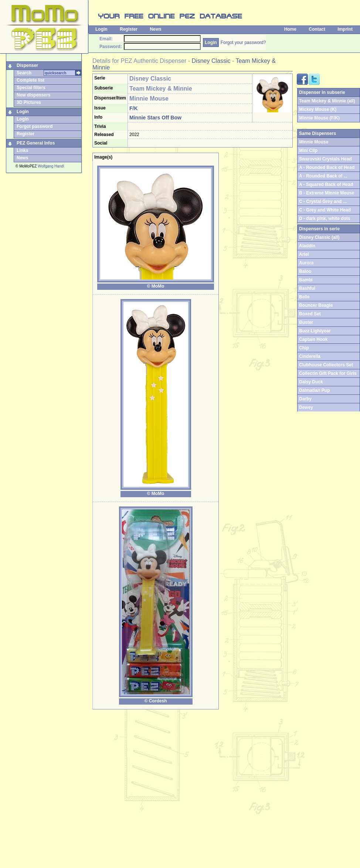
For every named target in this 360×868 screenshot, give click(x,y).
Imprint (345, 29)
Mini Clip (308, 150)
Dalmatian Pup (314, 390)
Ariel (304, 254)
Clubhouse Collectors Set (326, 365)
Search (24, 73)
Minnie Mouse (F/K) (319, 118)
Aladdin (307, 246)
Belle (304, 297)
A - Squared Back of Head (326, 184)
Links (22, 150)
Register (129, 29)
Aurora (306, 263)
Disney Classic (211, 61)
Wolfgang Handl (51, 166)
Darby (305, 399)
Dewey (306, 407)
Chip (304, 348)
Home (290, 29)
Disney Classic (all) (319, 237)
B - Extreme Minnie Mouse (327, 193)
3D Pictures (29, 102)
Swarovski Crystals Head (325, 159)
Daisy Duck (311, 382)
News (155, 29)
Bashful (307, 288)
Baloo (305, 271)
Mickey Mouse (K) (318, 109)
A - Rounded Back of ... (323, 176)
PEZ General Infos (36, 143)
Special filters (31, 88)
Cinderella (310, 356)
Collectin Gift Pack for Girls (328, 373)
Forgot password (35, 126)
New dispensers (33, 95)
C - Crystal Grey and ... (323, 201)
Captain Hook (313, 339)
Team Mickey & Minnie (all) (327, 101)
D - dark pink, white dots (325, 218)
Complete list (30, 80)
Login (101, 29)
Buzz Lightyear (315, 331)
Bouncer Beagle (316, 305)
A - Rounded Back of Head (327, 167)
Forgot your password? (243, 43)
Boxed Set (310, 314)
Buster (306, 322)
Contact (317, 29)
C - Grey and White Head (325, 210)
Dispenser (27, 65)
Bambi (306, 280)
